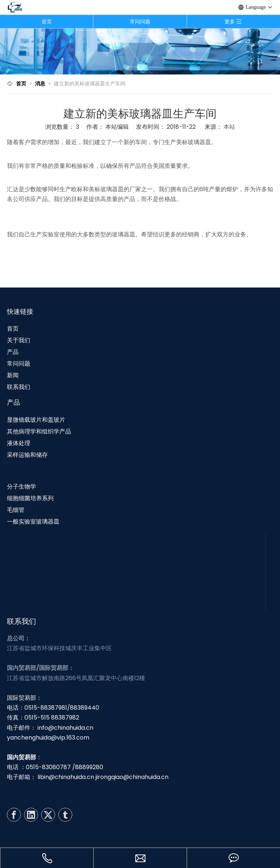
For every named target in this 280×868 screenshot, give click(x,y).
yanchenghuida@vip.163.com (48, 738)
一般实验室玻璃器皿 (33, 522)
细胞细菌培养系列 (30, 498)
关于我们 (19, 340)
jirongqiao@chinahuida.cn (132, 777)
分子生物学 (22, 487)
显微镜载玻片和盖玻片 (36, 420)
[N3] (140, 51)
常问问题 (140, 22)
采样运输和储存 (27, 455)
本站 (229, 127)
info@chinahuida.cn (65, 728)
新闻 (13, 375)
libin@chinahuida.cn (66, 777)
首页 (47, 22)
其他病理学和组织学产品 (39, 431)
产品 (13, 352)
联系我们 (19, 387)
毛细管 (16, 510)
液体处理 (19, 443)
